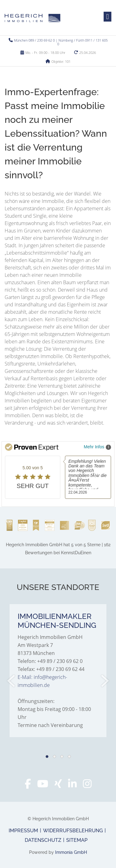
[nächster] (104, 681)
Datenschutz (43, 840)
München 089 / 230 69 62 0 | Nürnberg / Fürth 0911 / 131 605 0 (61, 42)
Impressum (23, 831)
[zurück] (12, 681)
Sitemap (77, 840)
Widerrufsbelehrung (73, 831)
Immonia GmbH (71, 852)
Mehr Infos (97, 447)
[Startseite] (32, 18)
